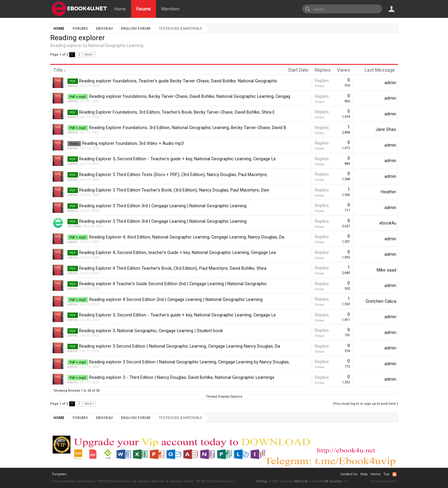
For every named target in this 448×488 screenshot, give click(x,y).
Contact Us (349, 474)
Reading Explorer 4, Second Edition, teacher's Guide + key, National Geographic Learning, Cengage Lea (177, 252)
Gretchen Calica (381, 301)
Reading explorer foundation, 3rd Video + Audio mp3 (133, 143)
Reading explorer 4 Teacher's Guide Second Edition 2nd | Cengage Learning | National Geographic (173, 284)
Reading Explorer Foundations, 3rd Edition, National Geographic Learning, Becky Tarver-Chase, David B (188, 128)
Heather (389, 192)
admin (73, 86)
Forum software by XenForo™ (94, 481)
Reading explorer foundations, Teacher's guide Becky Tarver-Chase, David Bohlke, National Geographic (178, 81)
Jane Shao (386, 129)
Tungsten (59, 474)
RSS (394, 474)
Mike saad (386, 270)
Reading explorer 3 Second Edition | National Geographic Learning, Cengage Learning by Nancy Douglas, (189, 362)
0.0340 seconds (281, 481)
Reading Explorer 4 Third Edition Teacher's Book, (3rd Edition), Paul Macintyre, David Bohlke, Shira (173, 268)
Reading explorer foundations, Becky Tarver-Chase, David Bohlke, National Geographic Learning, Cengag (190, 96)
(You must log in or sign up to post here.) (366, 404)
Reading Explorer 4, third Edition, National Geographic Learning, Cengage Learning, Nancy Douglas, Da (187, 237)
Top (386, 474)
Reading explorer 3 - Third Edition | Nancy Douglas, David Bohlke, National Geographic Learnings (182, 377)
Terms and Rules (383, 481)
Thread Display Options (224, 397)
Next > (89, 55)
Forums (144, 9)
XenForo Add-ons (152, 481)
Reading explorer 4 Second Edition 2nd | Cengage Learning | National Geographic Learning (176, 299)
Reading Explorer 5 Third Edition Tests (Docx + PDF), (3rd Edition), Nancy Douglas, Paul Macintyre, (173, 175)
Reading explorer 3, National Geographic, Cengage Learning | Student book (151, 331)
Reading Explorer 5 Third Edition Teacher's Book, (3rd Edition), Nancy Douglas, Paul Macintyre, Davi (174, 190)
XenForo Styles (181, 481)
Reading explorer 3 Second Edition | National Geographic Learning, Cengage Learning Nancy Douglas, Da (180, 346)
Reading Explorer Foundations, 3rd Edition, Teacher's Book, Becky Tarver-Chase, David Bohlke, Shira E (177, 112)
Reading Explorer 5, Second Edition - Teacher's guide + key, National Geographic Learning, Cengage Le (177, 159)
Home (120, 9)
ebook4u (74, 226)
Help (364, 474)
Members (170, 9)
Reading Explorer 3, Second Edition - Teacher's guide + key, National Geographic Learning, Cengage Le (177, 315)
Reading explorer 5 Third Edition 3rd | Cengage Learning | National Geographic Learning (163, 206)
